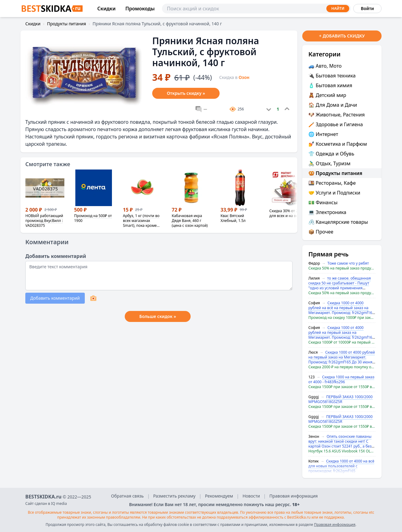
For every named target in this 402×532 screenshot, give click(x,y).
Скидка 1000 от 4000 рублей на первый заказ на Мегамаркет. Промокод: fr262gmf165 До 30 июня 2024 (341, 335)
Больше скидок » (158, 316)
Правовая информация (293, 496)
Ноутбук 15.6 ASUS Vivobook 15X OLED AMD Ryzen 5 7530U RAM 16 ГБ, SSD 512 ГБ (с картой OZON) (342, 451)
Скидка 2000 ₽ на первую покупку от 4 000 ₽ (342, 367)
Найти (338, 8)
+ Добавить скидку (342, 36)
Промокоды (140, 9)
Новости (251, 496)
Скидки (106, 9)
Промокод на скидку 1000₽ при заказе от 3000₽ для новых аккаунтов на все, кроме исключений (342, 318)
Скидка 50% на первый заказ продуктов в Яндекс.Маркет (342, 268)
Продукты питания (66, 24)
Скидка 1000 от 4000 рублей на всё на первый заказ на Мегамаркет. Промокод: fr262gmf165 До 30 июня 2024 (341, 310)
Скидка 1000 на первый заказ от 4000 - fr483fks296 (341, 379)
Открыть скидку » (186, 93)
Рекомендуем (219, 496)
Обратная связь (127, 496)
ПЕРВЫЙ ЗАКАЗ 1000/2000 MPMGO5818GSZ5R (341, 399)
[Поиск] (256, 9)
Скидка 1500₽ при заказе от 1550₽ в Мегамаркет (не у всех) (342, 387)
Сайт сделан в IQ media (46, 503)
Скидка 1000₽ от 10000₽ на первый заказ (342, 342)
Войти (367, 8)
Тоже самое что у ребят (348, 263)
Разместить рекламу (174, 496)
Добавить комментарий (55, 298)
